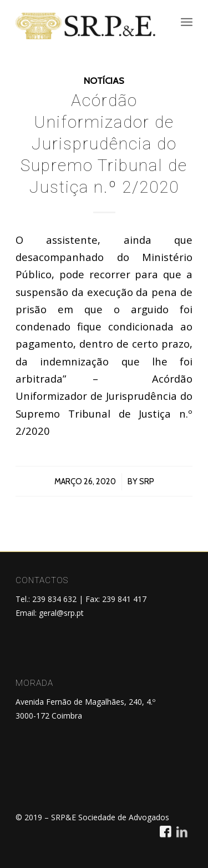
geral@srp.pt (61, 613)
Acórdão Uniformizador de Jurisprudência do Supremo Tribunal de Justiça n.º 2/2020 (104, 144)
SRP (147, 481)
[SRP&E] (86, 25)
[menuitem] (187, 22)
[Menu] (187, 22)
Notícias (104, 81)
